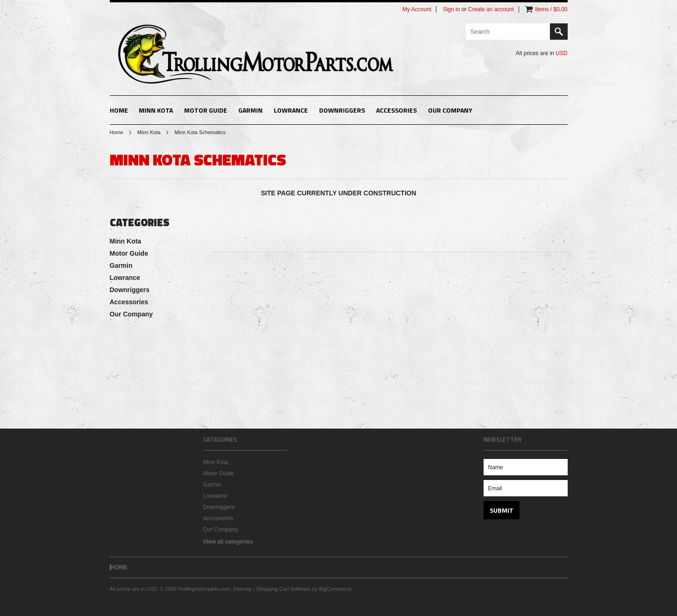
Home (117, 132)
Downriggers (342, 110)
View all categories (228, 542)
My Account (417, 9)
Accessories (396, 110)
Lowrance (291, 110)
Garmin (250, 110)
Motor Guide (206, 110)
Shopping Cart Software (283, 589)
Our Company (450, 110)
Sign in (452, 9)
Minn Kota (156, 110)
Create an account (491, 9)
